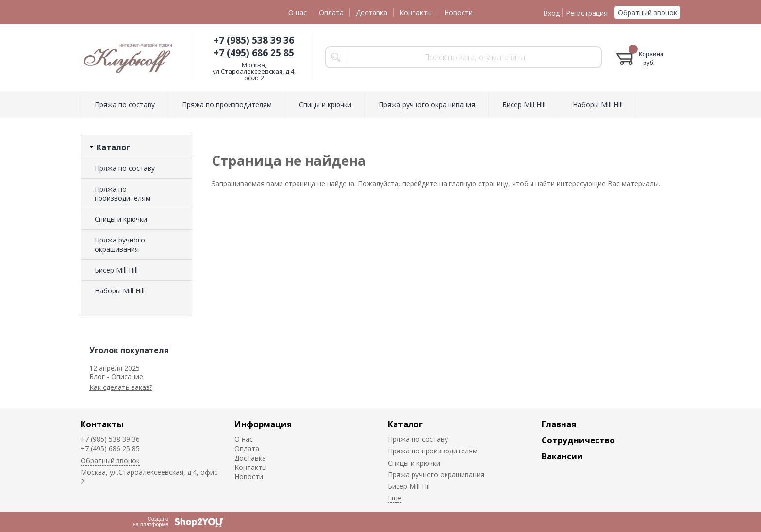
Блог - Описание (116, 377)
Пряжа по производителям (123, 193)
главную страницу (479, 184)
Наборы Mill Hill (120, 291)
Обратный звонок (647, 12)
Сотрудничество (578, 440)
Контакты (416, 12)
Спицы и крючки (121, 219)
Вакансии (562, 456)
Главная (559, 424)
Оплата (331, 12)
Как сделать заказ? (121, 387)
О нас (298, 12)
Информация (263, 424)
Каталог (405, 424)
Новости (458, 12)
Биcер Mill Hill (116, 270)
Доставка (372, 12)
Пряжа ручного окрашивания (120, 244)
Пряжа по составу (125, 168)
